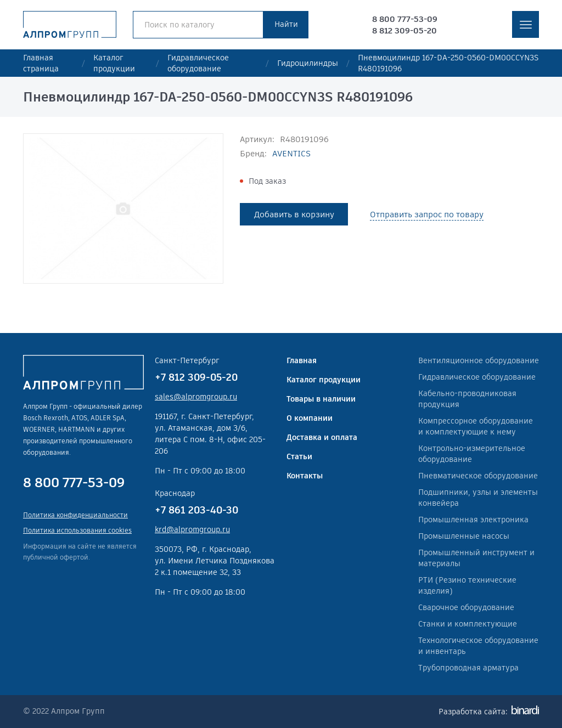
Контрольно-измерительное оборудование (472, 454)
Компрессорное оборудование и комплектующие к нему (476, 426)
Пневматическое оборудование (478, 476)
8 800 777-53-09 (405, 19)
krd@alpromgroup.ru (192, 529)
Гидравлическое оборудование (198, 63)
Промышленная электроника (473, 520)
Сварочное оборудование (466, 607)
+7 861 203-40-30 (196, 510)
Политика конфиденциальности (75, 515)
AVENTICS (291, 153)
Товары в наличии (321, 399)
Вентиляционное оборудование (479, 360)
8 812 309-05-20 (404, 30)
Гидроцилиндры (308, 63)
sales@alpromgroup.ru (196, 397)
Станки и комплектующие (468, 624)
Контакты (305, 476)
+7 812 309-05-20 (196, 377)
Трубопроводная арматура (468, 668)
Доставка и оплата (322, 437)
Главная (302, 360)
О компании (310, 418)
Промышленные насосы (464, 536)
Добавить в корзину (294, 214)
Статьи (299, 456)
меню (526, 24)
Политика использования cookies (77, 530)
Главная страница (41, 63)
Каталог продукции (114, 63)
